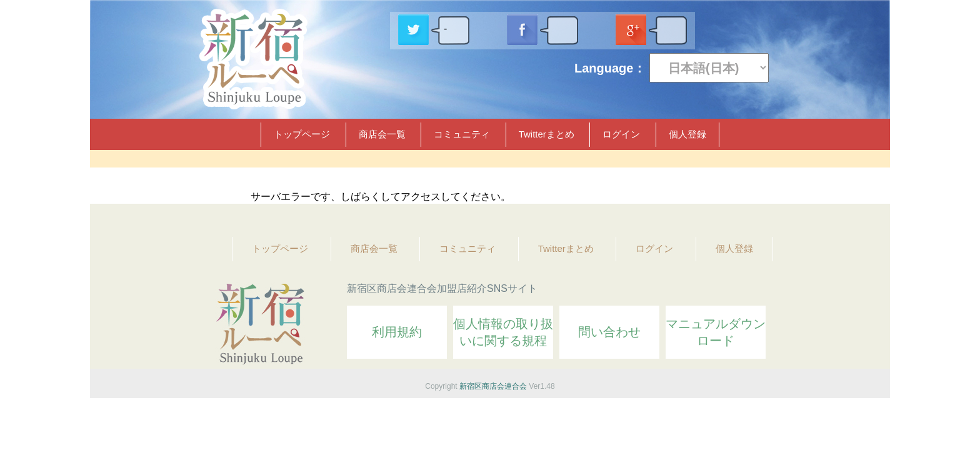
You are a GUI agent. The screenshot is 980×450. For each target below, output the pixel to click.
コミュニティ (462, 134)
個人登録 (687, 134)
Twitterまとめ (547, 134)
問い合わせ (609, 332)
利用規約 (397, 332)
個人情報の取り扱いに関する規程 (503, 332)
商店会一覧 (382, 134)
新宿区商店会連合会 (493, 386)
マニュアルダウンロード (716, 332)
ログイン (621, 134)
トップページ (302, 134)
